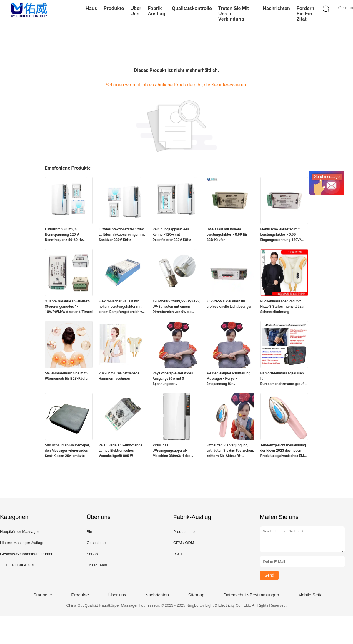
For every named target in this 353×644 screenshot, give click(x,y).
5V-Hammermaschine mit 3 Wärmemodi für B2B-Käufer (67, 376)
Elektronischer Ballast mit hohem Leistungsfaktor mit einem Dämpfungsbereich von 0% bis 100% (123, 307)
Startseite (43, 595)
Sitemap (196, 595)
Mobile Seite (310, 595)
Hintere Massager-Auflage (22, 543)
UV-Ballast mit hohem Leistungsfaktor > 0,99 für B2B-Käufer (227, 235)
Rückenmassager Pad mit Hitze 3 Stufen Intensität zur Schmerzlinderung (283, 307)
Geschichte (96, 543)
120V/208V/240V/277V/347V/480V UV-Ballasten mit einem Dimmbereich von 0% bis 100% (176, 307)
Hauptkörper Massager (19, 532)
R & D (178, 554)
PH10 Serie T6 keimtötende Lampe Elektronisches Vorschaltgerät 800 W (121, 451)
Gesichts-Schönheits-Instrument (27, 554)
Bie (89, 532)
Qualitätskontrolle (192, 8)
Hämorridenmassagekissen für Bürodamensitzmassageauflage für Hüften (284, 379)
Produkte (114, 8)
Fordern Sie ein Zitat (305, 14)
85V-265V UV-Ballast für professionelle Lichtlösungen (229, 304)
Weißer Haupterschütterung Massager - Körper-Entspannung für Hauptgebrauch (229, 379)
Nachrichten (276, 8)
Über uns (136, 11)
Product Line (184, 532)
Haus (91, 8)
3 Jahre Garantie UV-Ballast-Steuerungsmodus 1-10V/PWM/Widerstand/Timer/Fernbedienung (69, 307)
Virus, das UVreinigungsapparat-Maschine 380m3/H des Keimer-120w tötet (172, 451)
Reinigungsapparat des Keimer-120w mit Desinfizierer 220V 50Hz (172, 235)
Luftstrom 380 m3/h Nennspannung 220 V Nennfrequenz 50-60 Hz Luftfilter (64, 235)
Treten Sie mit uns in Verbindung (234, 14)
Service (93, 554)
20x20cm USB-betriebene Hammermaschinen (119, 376)
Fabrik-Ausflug (156, 11)
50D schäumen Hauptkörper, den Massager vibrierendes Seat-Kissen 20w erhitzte (68, 451)
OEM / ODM (184, 543)
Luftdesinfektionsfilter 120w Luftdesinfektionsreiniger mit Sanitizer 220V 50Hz (122, 235)
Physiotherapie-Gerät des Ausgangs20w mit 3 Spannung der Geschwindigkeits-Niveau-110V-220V (174, 379)
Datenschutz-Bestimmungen (251, 595)
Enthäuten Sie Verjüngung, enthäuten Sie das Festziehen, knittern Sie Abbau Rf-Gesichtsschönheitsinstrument (230, 451)
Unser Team (97, 565)
